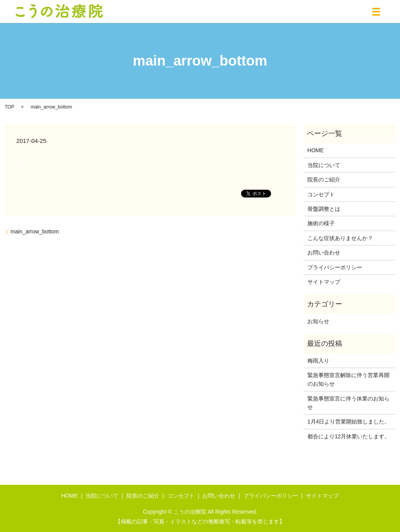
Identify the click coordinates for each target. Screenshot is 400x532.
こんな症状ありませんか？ (340, 238)
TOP (9, 107)
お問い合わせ (324, 253)
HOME (316, 150)
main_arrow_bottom (35, 231)
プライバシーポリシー (335, 267)
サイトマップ (324, 282)
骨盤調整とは (324, 209)
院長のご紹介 (324, 180)
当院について (324, 165)
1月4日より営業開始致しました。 (349, 422)
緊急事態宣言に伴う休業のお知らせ (348, 403)
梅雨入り (318, 361)
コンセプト (321, 194)
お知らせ (318, 321)
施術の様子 (321, 223)
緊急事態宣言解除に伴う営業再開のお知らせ (348, 379)
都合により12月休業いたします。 (349, 436)
